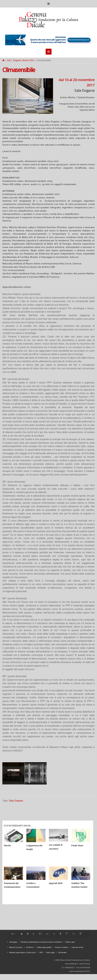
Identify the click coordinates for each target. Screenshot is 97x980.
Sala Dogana (16, 801)
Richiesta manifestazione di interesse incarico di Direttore (41, 942)
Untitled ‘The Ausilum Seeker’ (80, 885)
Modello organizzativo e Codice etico (22, 952)
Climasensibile (19, 70)
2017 (9, 60)
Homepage (13, 942)
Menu (49, 4)
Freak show (77, 845)
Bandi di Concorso (16, 947)
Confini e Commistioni (33, 885)
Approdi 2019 (56, 883)
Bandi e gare (70, 942)
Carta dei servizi (77, 947)
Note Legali (50, 952)
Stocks (7, 845)
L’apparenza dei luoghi (34, 847)
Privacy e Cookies (61, 947)
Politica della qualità (44, 947)
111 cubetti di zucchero (56, 847)
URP (41, 952)
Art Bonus (30, 947)
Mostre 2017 (28, 60)
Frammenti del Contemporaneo (12, 885)
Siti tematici (62, 952)
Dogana (17, 60)
